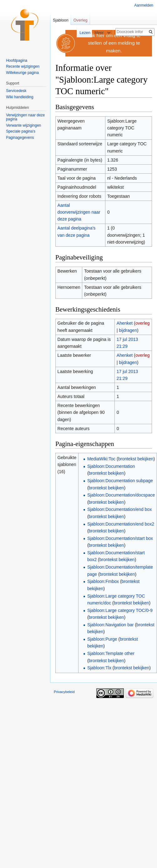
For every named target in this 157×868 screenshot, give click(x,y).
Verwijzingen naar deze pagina (25, 117)
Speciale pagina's (21, 131)
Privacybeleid (64, 692)
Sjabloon (61, 20)
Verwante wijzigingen (23, 125)
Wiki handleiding (20, 97)
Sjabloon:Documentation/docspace (121, 495)
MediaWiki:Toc (101, 459)
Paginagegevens (20, 138)
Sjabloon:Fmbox (103, 581)
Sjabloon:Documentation (111, 466)
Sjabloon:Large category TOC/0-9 (120, 610)
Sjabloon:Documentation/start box (120, 538)
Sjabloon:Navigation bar (111, 625)
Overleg (81, 20)
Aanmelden (144, 5)
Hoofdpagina (17, 61)
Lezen (82, 33)
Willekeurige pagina (22, 73)
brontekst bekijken (136, 459)
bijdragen (128, 330)
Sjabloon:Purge (102, 639)
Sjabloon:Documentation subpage (120, 481)
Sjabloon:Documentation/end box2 (121, 524)
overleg (143, 323)
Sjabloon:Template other (111, 653)
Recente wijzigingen (23, 66)
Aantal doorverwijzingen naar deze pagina (79, 212)
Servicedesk (16, 91)
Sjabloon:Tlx (99, 668)
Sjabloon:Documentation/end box (119, 509)
